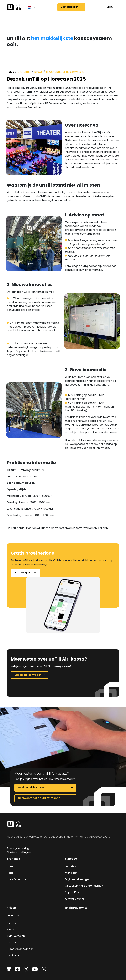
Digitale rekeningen (78, 880)
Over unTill (24, 72)
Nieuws (38, 72)
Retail (10, 873)
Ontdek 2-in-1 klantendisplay (84, 886)
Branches (13, 859)
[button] (30, 7)
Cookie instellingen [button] (19, 852)
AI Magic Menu (74, 899)
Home (10, 72)
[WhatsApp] (44, 970)
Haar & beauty (16, 880)
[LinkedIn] (9, 970)
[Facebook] (17, 970)
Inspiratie (13, 956)
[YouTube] (35, 970)
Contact (12, 943)
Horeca (12, 867)
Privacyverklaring (18, 849)
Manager (71, 873)
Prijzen (11, 908)
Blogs (10, 930)
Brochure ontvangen (20, 949)
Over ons (13, 916)
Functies (71, 859)
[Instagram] (26, 970)
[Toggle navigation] (112, 7)
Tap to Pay (72, 892)
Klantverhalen (16, 936)
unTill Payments (76, 908)
